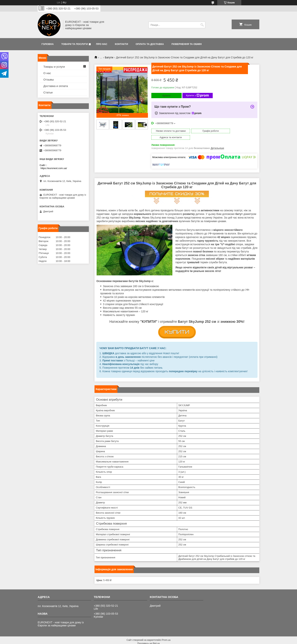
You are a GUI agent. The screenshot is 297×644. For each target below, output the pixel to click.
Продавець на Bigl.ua (148, 637)
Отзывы (49, 80)
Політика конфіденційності (200, 640)
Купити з (197, 96)
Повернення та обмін (186, 44)
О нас (47, 73)
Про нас (102, 44)
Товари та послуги (74, 44)
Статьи (48, 92)
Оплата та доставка (150, 44)
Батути (109, 57)
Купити (166, 96)
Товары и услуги (54, 67)
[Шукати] (202, 25)
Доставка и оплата (56, 86)
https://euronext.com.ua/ (54, 168)
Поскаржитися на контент (171, 640)
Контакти (122, 44)
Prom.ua (166, 634)
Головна (48, 44)
